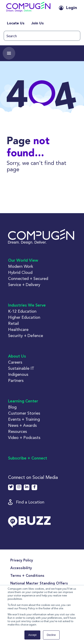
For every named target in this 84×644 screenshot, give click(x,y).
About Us (17, 356)
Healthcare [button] (18, 329)
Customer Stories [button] (24, 413)
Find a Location (30, 502)
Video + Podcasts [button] (24, 437)
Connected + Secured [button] (28, 278)
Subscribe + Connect (28, 458)
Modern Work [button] (21, 266)
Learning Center (23, 401)
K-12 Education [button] (22, 311)
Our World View (23, 261)
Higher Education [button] (24, 317)
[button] (28, 8)
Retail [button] (13, 323)
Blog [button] (12, 407)
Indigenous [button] (18, 374)
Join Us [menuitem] (37, 23)
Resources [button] (17, 431)
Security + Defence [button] (26, 336)
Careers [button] (15, 362)
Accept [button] (32, 635)
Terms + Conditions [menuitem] (27, 576)
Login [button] (72, 8)
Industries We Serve (27, 305)
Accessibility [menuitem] (21, 568)
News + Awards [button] (22, 425)
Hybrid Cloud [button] (20, 272)
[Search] (42, 36)
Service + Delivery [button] (24, 285)
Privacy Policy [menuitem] (22, 561)
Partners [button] (16, 380)
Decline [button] (51, 635)
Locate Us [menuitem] (16, 23)
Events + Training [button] (24, 419)
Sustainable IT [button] (21, 368)
